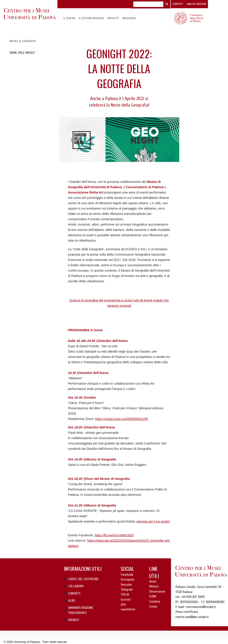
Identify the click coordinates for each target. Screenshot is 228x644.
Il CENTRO (69, 18)
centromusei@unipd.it (201, 607)
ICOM (153, 596)
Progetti (113, 18)
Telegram (127, 589)
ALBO (72, 601)
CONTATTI (74, 594)
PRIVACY (74, 620)
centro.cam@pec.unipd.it (192, 617)
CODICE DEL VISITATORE (83, 579)
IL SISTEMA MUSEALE (92, 18)
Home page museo (22, 53)
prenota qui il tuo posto (153, 521)
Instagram (127, 579)
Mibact (154, 586)
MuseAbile (129, 18)
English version (196, 4)
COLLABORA (76, 586)
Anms (153, 581)
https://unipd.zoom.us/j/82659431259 (121, 419)
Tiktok (125, 594)
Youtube (126, 585)
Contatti (178, 4)
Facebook (127, 575)
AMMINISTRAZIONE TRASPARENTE (81, 610)
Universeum (157, 592)
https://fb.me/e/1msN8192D (114, 535)
